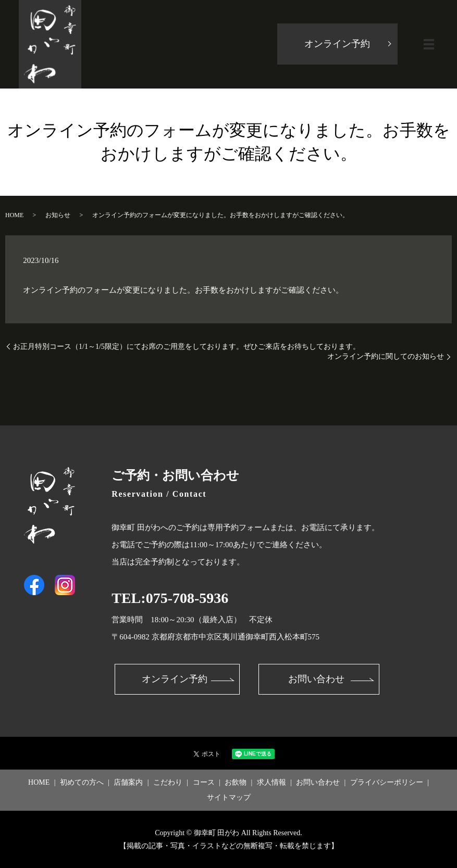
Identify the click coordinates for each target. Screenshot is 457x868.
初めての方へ (82, 783)
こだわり (168, 783)
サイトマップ (229, 798)
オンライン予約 (337, 44)
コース (204, 783)
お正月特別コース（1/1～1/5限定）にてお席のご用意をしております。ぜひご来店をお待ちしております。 (187, 347)
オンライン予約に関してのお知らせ (386, 356)
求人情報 (271, 783)
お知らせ (58, 215)
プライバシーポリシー (387, 783)
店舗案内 (128, 783)
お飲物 (236, 783)
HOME (14, 215)
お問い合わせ (316, 680)
